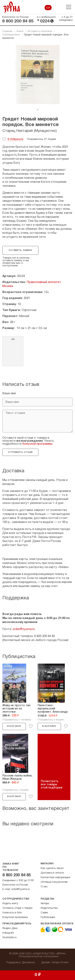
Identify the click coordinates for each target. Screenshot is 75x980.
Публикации (48, 917)
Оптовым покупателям (54, 882)
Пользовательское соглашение (38, 957)
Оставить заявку (20, 250)
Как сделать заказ (52, 868)
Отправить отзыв (20, 452)
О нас (44, 887)
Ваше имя (9, 393)
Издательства (49, 908)
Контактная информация (55, 878)
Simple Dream (60, 963)
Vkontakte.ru (9, 938)
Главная (7, 31)
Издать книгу (10, 904)
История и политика (40, 31)
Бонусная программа (15, 917)
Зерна (12, 7)
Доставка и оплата (52, 873)
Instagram (8, 933)
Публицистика (11, 35)
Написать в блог (12, 913)
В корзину (14, 726)
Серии (44, 913)
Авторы (45, 904)
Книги (20, 31)
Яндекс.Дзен (10, 928)
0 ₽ (48, 8)
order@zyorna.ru (24, 629)
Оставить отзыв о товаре (17, 908)
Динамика (28, 963)
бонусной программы (37, 444)
